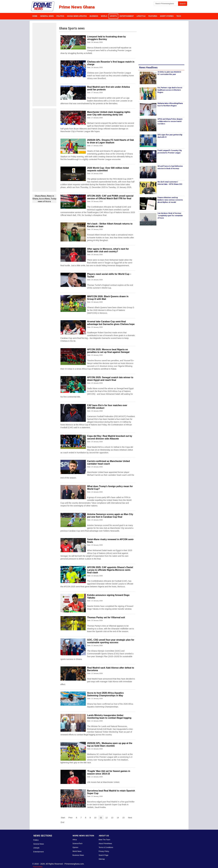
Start (63, 818)
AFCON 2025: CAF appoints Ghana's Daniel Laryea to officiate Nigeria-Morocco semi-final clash (110, 570)
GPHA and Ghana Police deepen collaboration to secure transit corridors (170, 121)
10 (95, 818)
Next (130, 818)
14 (118, 818)
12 (106, 818)
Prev (70, 818)
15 (123, 818)
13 (112, 818)
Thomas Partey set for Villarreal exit (106, 617)
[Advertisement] (44, 65)
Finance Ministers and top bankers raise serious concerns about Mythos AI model (170, 200)
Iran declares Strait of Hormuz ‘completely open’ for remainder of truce (170, 216)
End (62, 822)
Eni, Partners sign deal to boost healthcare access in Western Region (170, 90)
